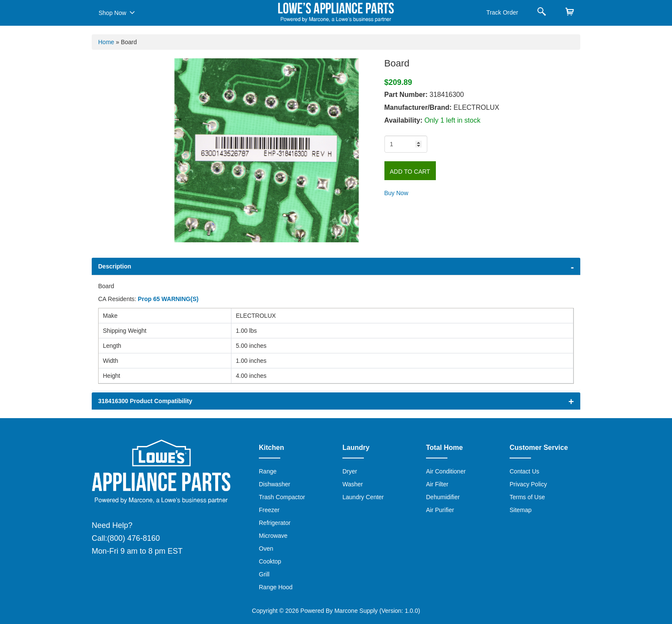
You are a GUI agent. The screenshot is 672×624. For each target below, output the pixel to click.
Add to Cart (410, 172)
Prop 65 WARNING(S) (168, 299)
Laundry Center (363, 497)
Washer (353, 484)
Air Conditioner (446, 471)
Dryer (350, 471)
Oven (266, 549)
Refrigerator (275, 523)
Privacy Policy (528, 484)
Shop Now (117, 12)
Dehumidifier (443, 497)
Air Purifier (440, 510)
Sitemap (520, 510)
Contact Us (524, 471)
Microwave (273, 536)
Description (115, 266)
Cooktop (270, 561)
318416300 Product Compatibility (145, 401)
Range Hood (276, 587)
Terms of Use (527, 497)
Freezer (269, 510)
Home (106, 42)
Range (268, 471)
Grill (264, 574)
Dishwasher (274, 484)
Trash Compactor (282, 497)
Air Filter (437, 484)
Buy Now (396, 193)
